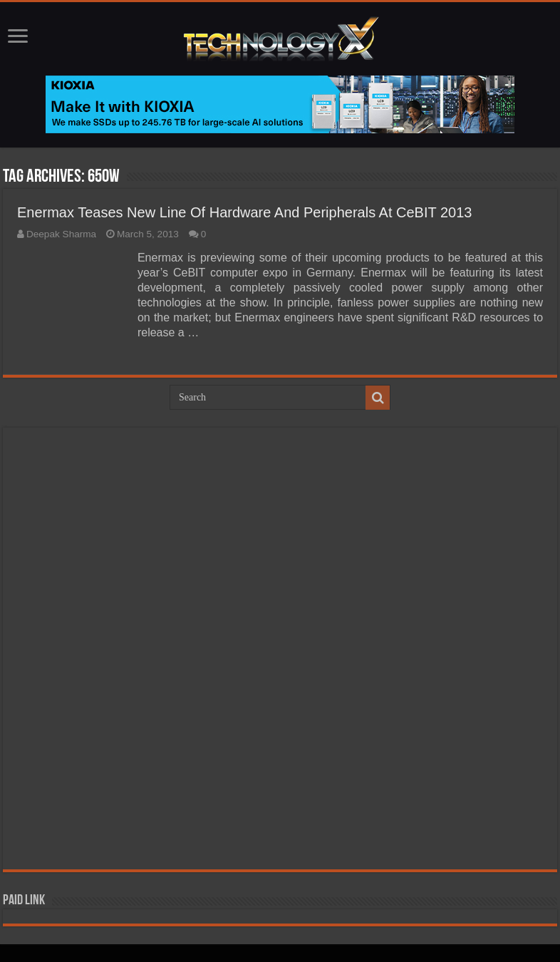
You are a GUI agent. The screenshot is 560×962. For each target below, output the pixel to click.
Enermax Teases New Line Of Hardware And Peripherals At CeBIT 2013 (245, 212)
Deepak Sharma (61, 234)
